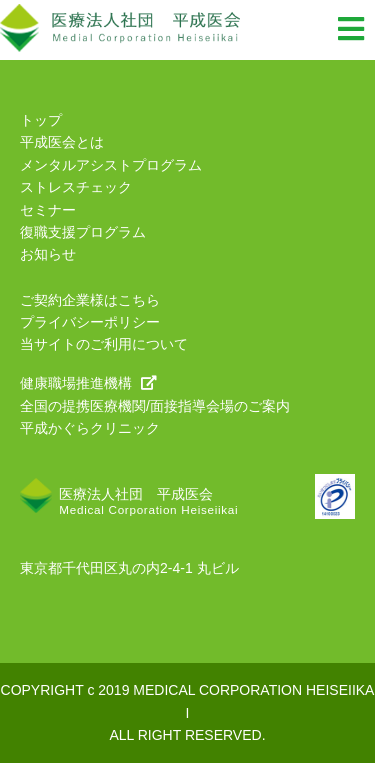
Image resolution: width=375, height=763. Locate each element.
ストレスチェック (76, 187)
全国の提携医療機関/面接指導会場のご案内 (155, 406)
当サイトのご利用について (104, 344)
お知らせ (48, 254)
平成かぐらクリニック (90, 428)
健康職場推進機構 (88, 383)
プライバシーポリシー (90, 322)
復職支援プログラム (83, 232)
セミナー (48, 210)
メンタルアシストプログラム (111, 165)
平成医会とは (62, 142)
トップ (41, 120)
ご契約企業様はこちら (90, 300)
